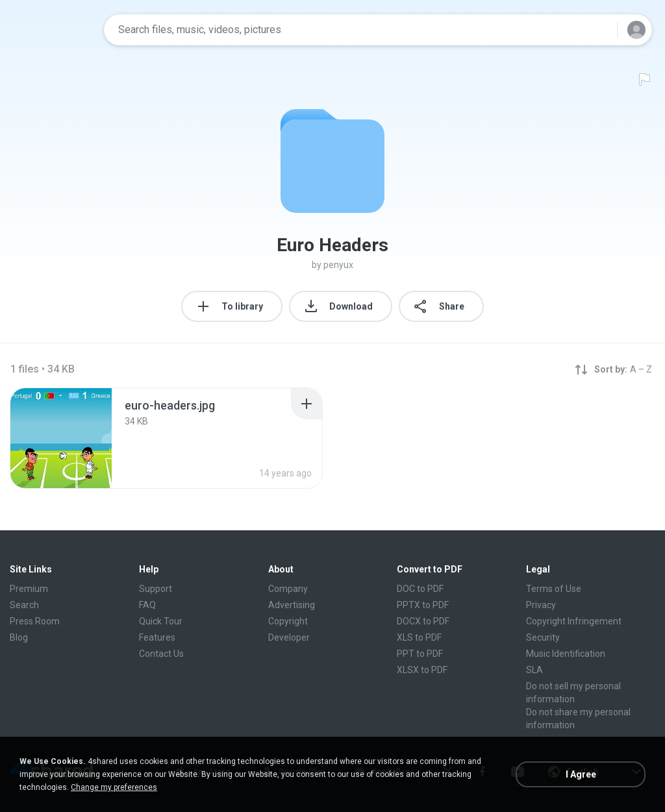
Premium (29, 589)
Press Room (35, 621)
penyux (338, 265)
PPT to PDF (420, 654)
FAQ (147, 605)
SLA (534, 670)
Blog (19, 637)
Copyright (288, 621)
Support (156, 589)
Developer (289, 637)
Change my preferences (114, 787)
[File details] (61, 438)
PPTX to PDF (423, 605)
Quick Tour (161, 621)
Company (288, 589)
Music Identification (566, 654)
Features (157, 637)
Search (24, 605)
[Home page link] (53, 30)
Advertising (292, 605)
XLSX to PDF (422, 670)
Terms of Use (554, 589)
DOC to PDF (420, 589)
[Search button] (599, 30)
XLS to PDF (419, 637)
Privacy (541, 605)
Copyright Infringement (574, 621)
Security (543, 637)
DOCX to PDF (423, 621)
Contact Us (161, 654)
